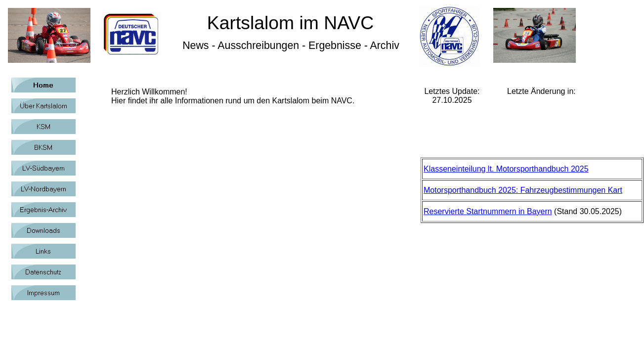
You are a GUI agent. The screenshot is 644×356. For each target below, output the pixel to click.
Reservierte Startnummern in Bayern (488, 211)
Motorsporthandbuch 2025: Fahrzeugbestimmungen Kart (523, 190)
